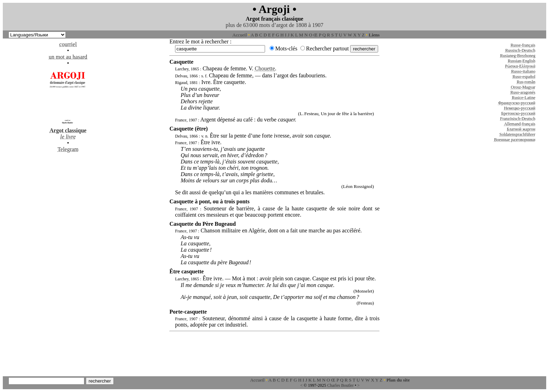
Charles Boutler (340, 385)
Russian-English (522, 61)
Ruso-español (524, 77)
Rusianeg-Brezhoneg (518, 56)
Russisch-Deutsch (520, 50)
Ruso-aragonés (523, 92)
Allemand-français (520, 124)
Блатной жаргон (521, 129)
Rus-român (526, 82)
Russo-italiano (523, 71)
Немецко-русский (520, 108)
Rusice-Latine (524, 98)
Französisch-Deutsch (518, 119)
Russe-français (523, 45)
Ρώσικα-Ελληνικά (520, 66)
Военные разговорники (515, 140)
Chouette (265, 68)
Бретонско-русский (518, 113)
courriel (68, 44)
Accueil (240, 35)
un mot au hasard (68, 57)
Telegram (68, 149)
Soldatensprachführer (517, 134)
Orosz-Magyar (523, 87)
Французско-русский (517, 103)
